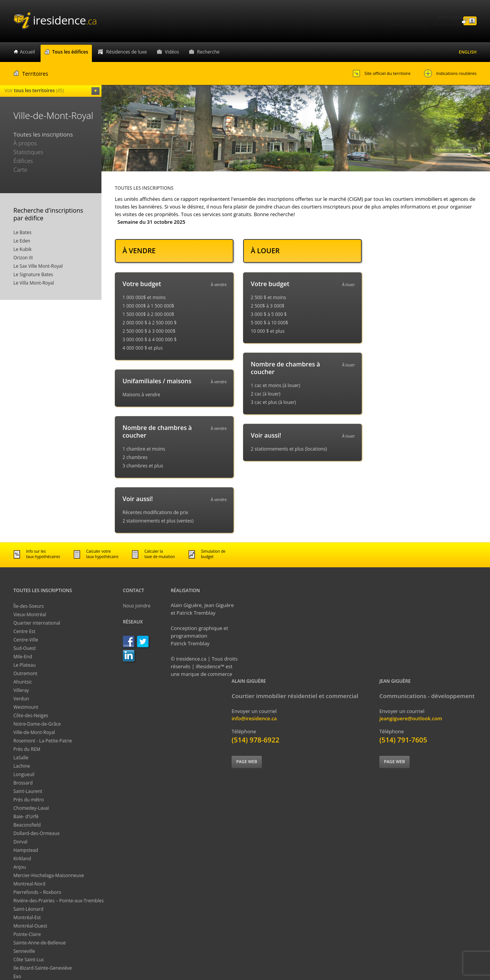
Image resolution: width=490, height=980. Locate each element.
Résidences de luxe (126, 52)
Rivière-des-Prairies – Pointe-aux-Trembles (59, 901)
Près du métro (29, 800)
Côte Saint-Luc (29, 960)
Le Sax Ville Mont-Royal (38, 266)
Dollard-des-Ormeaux (37, 833)
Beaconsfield (27, 825)
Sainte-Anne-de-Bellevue (40, 943)
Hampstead (26, 850)
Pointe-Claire (27, 934)
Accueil (27, 52)
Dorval (20, 842)
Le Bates (22, 232)
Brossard (23, 783)
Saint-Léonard (28, 909)
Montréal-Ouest (30, 926)
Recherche (208, 52)
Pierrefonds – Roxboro (37, 892)
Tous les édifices (70, 52)
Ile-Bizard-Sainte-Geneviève (43, 968)
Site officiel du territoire (381, 73)
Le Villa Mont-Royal (34, 283)
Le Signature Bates (33, 274)
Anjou (20, 867)
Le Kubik (23, 249)
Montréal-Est (27, 917)
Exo (17, 976)
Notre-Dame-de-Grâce (37, 724)
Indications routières (450, 73)
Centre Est (24, 631)
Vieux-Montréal (30, 615)
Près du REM (27, 749)
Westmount (26, 707)
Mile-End (23, 657)
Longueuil (24, 774)
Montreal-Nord (29, 884)
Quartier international (37, 623)
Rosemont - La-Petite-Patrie (43, 741)
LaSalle (21, 758)
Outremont (25, 673)
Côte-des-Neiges (31, 715)
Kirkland (22, 859)
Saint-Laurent (28, 791)
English (468, 52)
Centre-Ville (26, 640)
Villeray (21, 690)
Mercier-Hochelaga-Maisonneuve (49, 875)
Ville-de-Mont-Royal (34, 732)
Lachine (22, 766)
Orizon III (23, 258)
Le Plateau (24, 665)
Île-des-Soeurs (29, 606)
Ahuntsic (23, 682)
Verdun (21, 699)
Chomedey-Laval (31, 808)
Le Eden (22, 241)
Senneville (24, 951)
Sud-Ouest (25, 648)
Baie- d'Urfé (26, 816)
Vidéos (172, 52)
